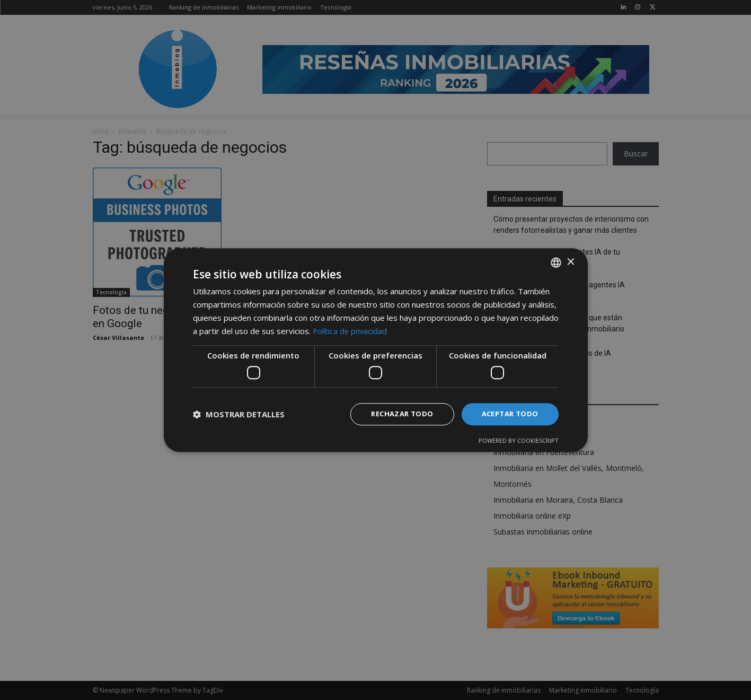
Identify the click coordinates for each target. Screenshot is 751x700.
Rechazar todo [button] (395, 414)
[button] (239, 414)
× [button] (571, 261)
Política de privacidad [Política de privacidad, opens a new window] (351, 330)
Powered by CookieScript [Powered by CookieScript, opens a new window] (519, 441)
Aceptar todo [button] (508, 414)
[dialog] (375, 350)
